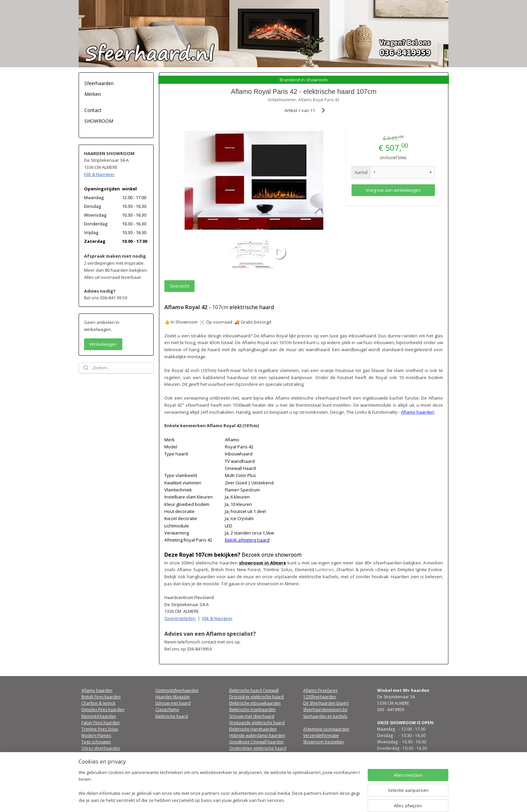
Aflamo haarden (97, 690)
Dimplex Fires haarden (103, 710)
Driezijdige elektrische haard (256, 697)
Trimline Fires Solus (100, 729)
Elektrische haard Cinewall (254, 690)
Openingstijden (180, 618)
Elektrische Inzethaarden (252, 710)
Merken (93, 94)
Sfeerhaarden (99, 83)
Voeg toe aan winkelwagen (393, 190)
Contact (93, 110)
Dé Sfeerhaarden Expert (326, 703)
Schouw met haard (173, 703)
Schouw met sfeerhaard (252, 716)
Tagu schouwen (96, 742)
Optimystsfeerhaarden (177, 690)
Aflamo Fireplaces (320, 690)
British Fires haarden (101, 697)
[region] (219, 787)
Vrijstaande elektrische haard (257, 723)
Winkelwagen (103, 344)
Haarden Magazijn (173, 697)
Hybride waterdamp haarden (257, 735)
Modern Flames (96, 735)
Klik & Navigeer (217, 618)
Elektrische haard (172, 716)
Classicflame (167, 710)
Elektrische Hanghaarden (253, 729)
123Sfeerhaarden (320, 697)
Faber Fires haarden (100, 723)
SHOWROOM (99, 121)
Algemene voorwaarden (326, 729)
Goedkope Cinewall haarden (256, 742)
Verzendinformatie (321, 735)
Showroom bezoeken (323, 742)
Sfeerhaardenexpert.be (325, 710)
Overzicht (179, 286)
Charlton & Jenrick (98, 703)
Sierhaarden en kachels (325, 716)
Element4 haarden (99, 716)
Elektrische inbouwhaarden (255, 703)
